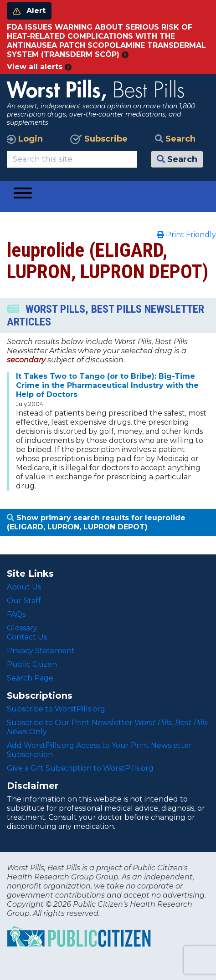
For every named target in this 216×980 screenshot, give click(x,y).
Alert (29, 11)
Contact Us (27, 637)
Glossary (22, 628)
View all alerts (39, 67)
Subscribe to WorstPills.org (56, 709)
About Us (24, 587)
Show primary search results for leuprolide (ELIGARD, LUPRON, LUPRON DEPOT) (96, 522)
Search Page (30, 678)
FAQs (16, 614)
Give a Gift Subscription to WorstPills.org (80, 768)
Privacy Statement (41, 651)
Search (175, 139)
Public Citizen (32, 664)
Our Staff (24, 601)
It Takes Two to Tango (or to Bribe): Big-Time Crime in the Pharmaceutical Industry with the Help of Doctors (107, 385)
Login (25, 139)
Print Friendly (186, 235)
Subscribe (99, 139)
